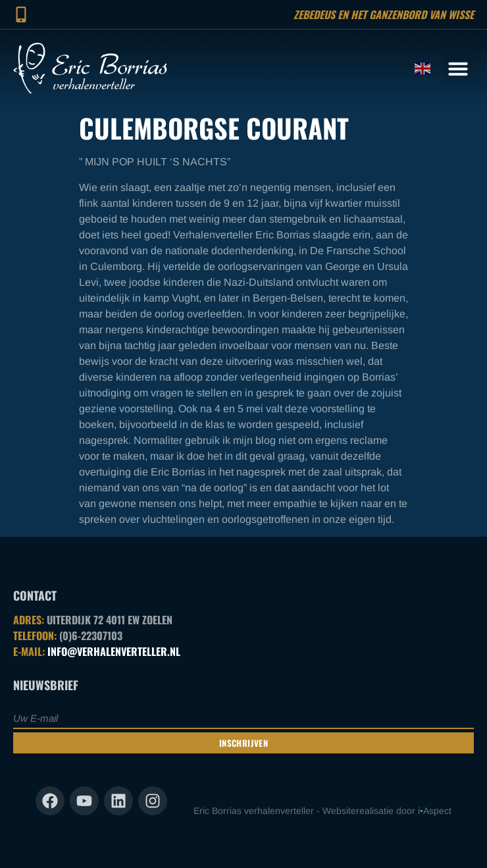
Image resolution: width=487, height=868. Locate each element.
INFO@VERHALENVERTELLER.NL (114, 651)
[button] (458, 68)
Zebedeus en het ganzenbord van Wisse (384, 14)
